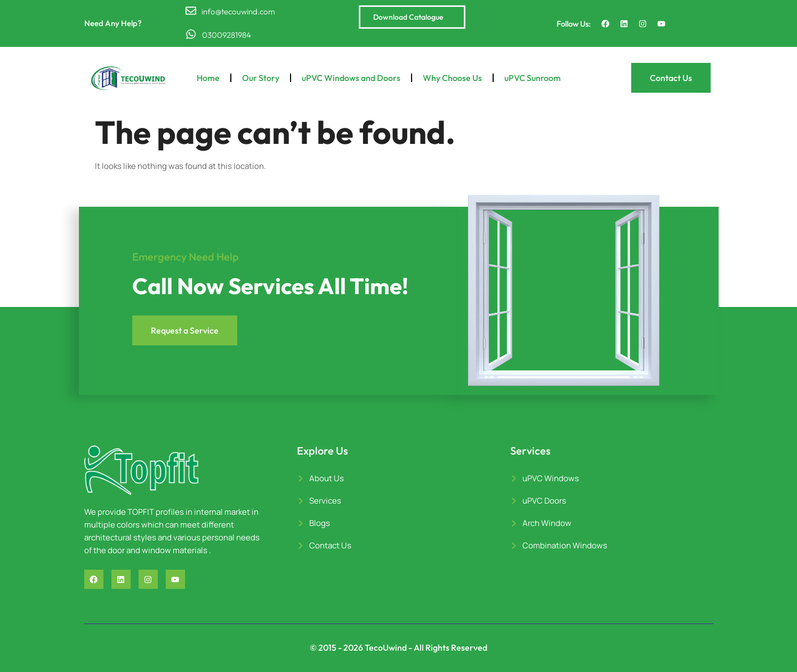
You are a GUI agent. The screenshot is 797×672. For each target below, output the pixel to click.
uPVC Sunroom (533, 78)
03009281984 (226, 35)
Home (208, 78)
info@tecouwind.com (238, 11)
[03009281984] (191, 34)
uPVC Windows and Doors (351, 78)
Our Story (261, 78)
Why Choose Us (452, 78)
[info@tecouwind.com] (191, 11)
